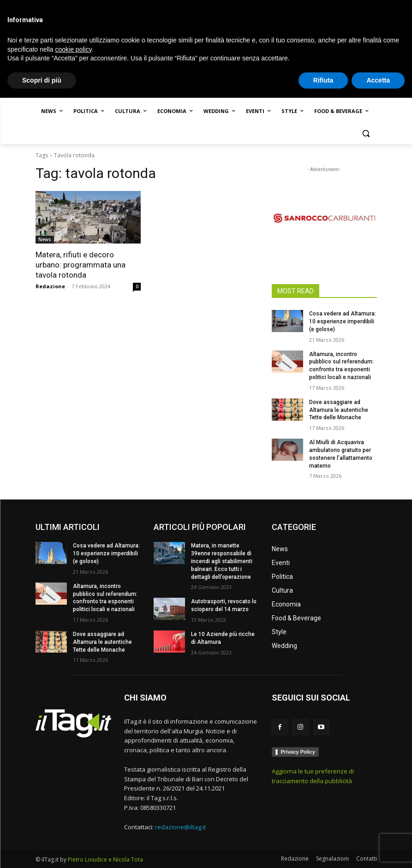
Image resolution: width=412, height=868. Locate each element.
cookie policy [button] (74, 819)
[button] (366, 134)
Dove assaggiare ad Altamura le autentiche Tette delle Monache (339, 410)
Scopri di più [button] (42, 850)
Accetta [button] (378, 850)
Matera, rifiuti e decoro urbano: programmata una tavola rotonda (81, 265)
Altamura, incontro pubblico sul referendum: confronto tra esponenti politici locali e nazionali (105, 598)
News (45, 239)
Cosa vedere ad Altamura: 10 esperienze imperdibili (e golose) (343, 321)
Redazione (50, 286)
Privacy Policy (298, 752)
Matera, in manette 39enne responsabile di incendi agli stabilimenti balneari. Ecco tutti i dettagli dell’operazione (222, 561)
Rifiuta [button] (323, 850)
